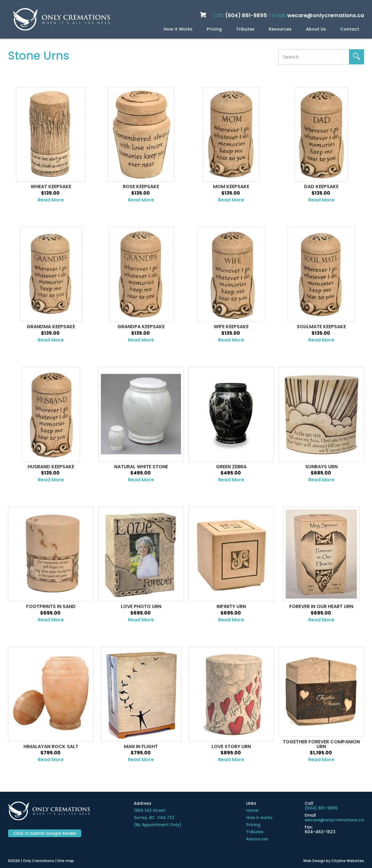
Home (252, 811)
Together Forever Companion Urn (321, 744)
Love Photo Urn (141, 607)
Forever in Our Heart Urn (321, 607)
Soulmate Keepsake (321, 327)
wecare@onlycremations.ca (326, 15)
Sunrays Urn (321, 467)
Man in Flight (141, 747)
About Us (316, 29)
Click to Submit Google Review (45, 833)
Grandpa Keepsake (141, 327)
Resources (280, 29)
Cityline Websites (348, 861)
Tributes (245, 29)
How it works (259, 818)
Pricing (214, 29)
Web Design (314, 861)
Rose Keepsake (141, 187)
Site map (66, 861)
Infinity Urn (231, 607)
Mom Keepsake (231, 187)
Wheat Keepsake (51, 187)
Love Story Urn (231, 747)
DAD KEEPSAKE (321, 187)
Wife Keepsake (231, 327)
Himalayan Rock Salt (51, 747)
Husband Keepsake (51, 467)
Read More (51, 200)
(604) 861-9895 (246, 15)
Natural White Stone (141, 467)
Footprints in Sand (51, 607)
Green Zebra (231, 467)
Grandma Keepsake (51, 327)
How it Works (178, 29)
